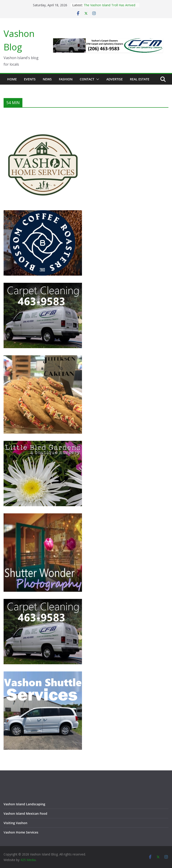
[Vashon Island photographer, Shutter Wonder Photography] (43, 516)
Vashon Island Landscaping (24, 804)
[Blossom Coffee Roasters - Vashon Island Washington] (43, 213)
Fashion (66, 79)
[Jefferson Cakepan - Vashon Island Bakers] (43, 358)
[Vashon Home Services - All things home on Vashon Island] (43, 128)
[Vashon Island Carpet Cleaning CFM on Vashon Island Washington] (43, 286)
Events (30, 79)
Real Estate (140, 79)
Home (12, 79)
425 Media (28, 860)
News (47, 79)
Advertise (115, 79)
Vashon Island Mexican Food (25, 813)
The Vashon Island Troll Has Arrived (110, 5)
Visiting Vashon (15, 823)
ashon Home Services (22, 832)
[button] (97, 79)
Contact (87, 79)
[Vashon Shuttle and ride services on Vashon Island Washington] (43, 674)
